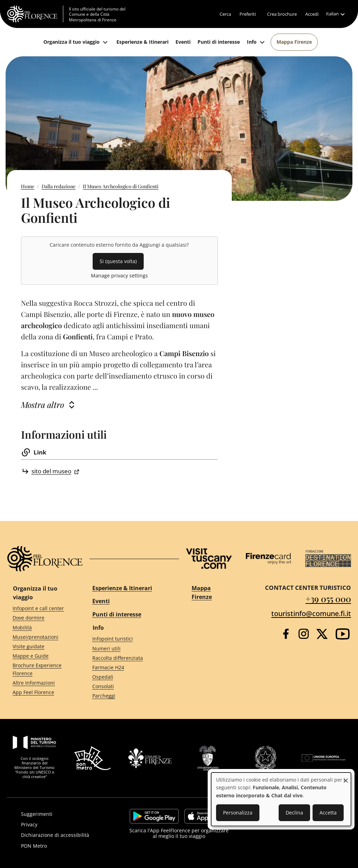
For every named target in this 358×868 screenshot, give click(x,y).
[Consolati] (129, 687)
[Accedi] (312, 14)
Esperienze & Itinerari (122, 588)
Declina (294, 813)
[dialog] (281, 799)
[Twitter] (322, 634)
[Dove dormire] (40, 618)
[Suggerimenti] (65, 814)
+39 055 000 (328, 599)
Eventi (101, 601)
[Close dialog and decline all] (346, 777)
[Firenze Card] (269, 559)
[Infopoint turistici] (129, 639)
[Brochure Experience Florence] (40, 670)
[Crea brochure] (282, 14)
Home (28, 186)
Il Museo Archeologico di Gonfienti (121, 186)
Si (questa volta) (118, 261)
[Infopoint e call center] (40, 609)
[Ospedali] (129, 677)
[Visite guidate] (40, 646)
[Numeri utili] (129, 648)
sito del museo (51, 471)
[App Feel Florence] (40, 693)
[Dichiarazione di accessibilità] (65, 835)
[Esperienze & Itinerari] (142, 42)
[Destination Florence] (328, 559)
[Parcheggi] (129, 696)
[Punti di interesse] (219, 42)
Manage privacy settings (119, 276)
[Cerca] (225, 14)
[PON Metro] (65, 846)
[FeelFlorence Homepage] (35, 14)
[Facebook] (286, 634)
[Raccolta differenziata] (129, 658)
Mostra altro (42, 405)
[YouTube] (343, 634)
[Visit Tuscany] (209, 559)
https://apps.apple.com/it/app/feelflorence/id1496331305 (206, 816)
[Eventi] (183, 42)
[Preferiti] (248, 14)
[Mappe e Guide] (40, 656)
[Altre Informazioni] (40, 683)
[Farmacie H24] (129, 668)
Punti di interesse (117, 614)
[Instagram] (304, 634)
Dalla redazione (59, 186)
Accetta (328, 813)
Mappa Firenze (202, 593)
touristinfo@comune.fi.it (311, 613)
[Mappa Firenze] (294, 42)
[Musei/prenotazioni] (40, 637)
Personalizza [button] (238, 813)
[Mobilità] (40, 627)
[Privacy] (65, 825)
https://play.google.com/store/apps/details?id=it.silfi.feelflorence (154, 816)
